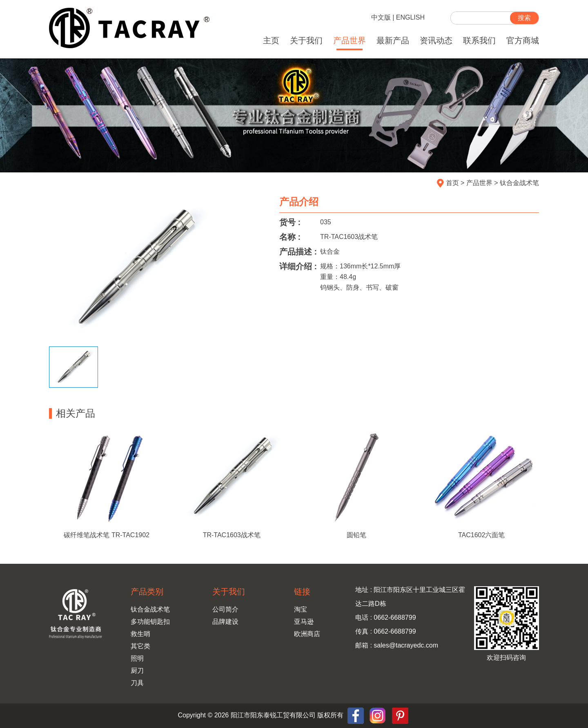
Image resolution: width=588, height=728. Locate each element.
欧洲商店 (307, 634)
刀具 (137, 683)
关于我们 (306, 40)
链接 (302, 592)
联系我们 (479, 40)
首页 (452, 183)
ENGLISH (410, 17)
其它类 (140, 646)
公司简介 (225, 609)
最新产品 (393, 40)
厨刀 (137, 671)
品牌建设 (225, 622)
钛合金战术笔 (519, 183)
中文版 (381, 17)
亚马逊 (304, 622)
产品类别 (147, 592)
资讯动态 (436, 40)
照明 (137, 658)
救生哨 (140, 634)
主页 (271, 40)
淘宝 (301, 609)
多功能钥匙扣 (150, 622)
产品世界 (350, 40)
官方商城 (523, 40)
